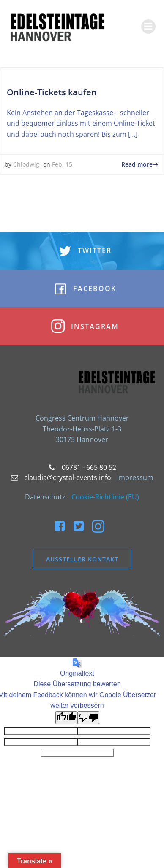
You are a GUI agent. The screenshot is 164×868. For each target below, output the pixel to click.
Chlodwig (26, 164)
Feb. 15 (62, 164)
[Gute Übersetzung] (66, 718)
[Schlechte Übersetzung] (88, 718)
